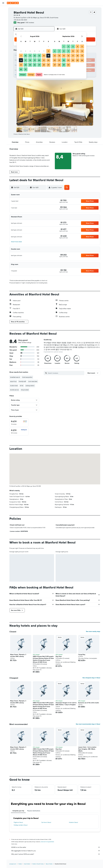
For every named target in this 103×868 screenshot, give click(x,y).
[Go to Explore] (3, 22)
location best (14, 386)
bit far (22, 386)
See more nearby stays (93, 631)
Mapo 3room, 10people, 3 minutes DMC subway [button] (18, 655)
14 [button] (44, 56)
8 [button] (48, 51)
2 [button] (21, 51)
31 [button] (26, 69)
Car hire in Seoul (46, 822)
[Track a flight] (3, 26)
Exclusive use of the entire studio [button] (89, 703)
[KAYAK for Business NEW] (3, 30)
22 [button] (48, 60)
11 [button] (30, 56)
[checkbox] (19, 423)
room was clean (33, 381)
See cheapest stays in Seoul (91, 678)
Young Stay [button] (82, 654)
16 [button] (21, 60)
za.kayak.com (13, 864)
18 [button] (30, 60)
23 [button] (21, 65)
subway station (30, 386)
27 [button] (39, 65)
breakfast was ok (15, 377)
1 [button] (48, 46)
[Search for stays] (3, 13)
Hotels (20, 864)
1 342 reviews (30, 22)
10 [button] (26, 56)
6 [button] (39, 51)
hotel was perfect (27, 377)
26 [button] (35, 65)
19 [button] (35, 60)
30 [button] (21, 69)
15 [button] (48, 56)
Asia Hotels (27, 864)
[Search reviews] (66, 373)
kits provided (25, 390)
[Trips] (3, 36)
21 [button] (44, 60)
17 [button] (26, 60)
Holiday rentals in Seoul (21, 825)
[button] (3, 3)
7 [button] (44, 51)
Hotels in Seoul (73, 822)
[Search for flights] (3, 9)
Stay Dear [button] (59, 656)
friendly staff (22, 381)
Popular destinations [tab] (34, 811)
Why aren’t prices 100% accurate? (56, 854)
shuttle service (14, 390)
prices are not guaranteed (47, 842)
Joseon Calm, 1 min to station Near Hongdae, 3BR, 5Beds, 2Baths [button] (87, 749)
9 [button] (21, 56)
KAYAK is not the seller (56, 847)
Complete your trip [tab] (18, 811)
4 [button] (30, 51)
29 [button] (48, 65)
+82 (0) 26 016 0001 (20, 20)
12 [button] (35, 56)
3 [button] (26, 51)
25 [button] (30, 65)
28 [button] (44, 65)
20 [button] (39, 60)
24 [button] (26, 65)
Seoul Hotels (49, 864)
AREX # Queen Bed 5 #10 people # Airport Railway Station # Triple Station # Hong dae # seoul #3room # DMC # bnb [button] (43, 659)
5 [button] (35, 51)
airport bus (13, 381)
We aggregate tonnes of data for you (56, 851)
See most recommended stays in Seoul (88, 724)
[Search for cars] (3, 17)
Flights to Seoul (18, 822)
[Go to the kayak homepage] (13, 3)
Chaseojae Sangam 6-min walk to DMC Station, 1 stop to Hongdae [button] (66, 704)
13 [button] (39, 56)
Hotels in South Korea (38, 864)
